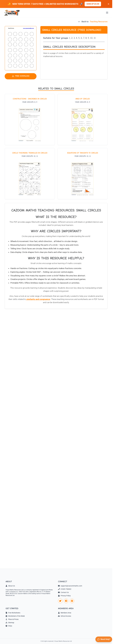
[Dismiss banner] (108, 4)
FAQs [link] (9, 626)
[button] (21, 48)
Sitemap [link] (10, 623)
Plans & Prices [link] (12, 619)
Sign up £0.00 (93, 4)
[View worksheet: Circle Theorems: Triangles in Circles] (30, 174)
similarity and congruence (38, 299)
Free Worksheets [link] (13, 613)
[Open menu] (107, 13)
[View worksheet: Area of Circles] (83, 120)
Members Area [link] (65, 613)
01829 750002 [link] (65, 589)
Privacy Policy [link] (64, 596)
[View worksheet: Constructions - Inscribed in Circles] (30, 120)
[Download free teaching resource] (21, 76)
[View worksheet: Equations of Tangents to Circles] (83, 174)
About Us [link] (10, 586)
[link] (60, 601)
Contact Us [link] (63, 592)
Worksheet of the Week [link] (15, 616)
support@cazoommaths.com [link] (70, 586)
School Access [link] (65, 616)
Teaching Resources (99, 22)
